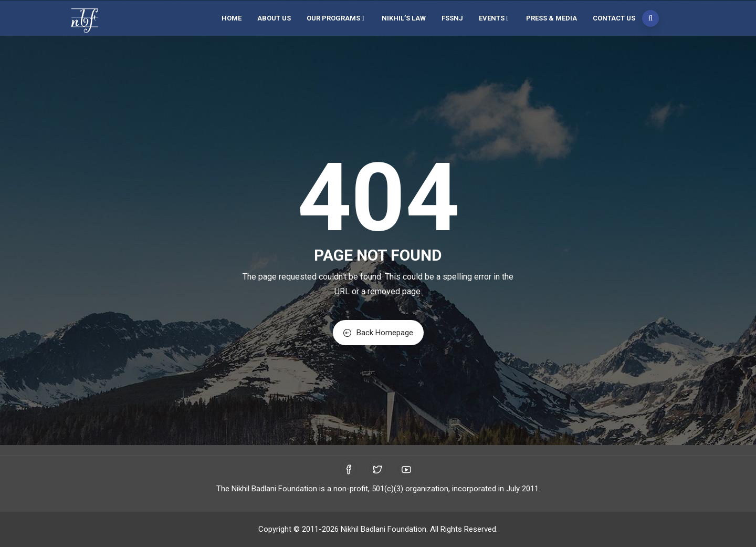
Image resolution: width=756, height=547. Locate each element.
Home (232, 18)
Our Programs (336, 18)
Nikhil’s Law (404, 18)
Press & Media (552, 18)
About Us (274, 18)
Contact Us (614, 18)
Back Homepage (378, 333)
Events (495, 18)
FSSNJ (452, 18)
